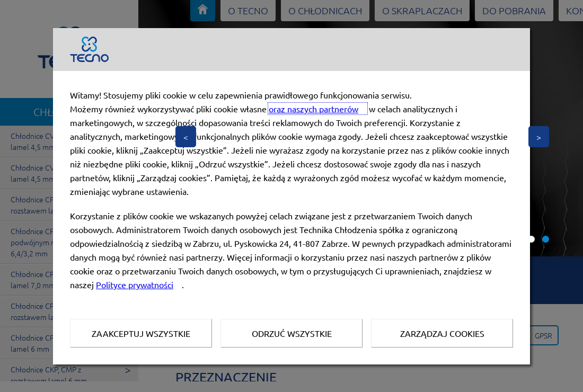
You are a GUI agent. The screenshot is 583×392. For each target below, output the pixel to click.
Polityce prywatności (135, 284)
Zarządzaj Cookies (442, 333)
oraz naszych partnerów (313, 109)
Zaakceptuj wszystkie (141, 333)
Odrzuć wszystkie (292, 333)
